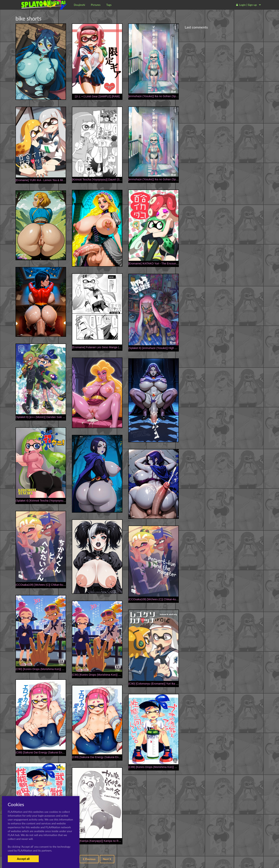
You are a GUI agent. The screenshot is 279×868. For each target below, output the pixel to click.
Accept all (23, 859)
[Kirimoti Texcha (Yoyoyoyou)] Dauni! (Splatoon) (101, 180)
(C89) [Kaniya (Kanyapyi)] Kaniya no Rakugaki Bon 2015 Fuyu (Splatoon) (116, 841)
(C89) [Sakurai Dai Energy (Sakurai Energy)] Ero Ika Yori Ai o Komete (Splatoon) (120, 757)
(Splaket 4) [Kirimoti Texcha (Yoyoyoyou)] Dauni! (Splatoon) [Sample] (57, 501)
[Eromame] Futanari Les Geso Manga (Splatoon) (101, 347)
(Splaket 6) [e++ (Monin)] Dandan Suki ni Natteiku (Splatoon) (52, 417)
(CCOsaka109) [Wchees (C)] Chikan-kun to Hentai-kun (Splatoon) (55, 585)
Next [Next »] (107, 859)
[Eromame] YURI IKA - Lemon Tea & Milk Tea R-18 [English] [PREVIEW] (59, 180)
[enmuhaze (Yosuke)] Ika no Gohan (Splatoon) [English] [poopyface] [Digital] (174, 96)
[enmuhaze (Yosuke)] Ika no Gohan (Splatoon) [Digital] (161, 179)
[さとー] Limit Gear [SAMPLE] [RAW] (97, 96)
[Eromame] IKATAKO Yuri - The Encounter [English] (159, 263)
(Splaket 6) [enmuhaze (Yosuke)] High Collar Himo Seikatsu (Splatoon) (171, 348)
